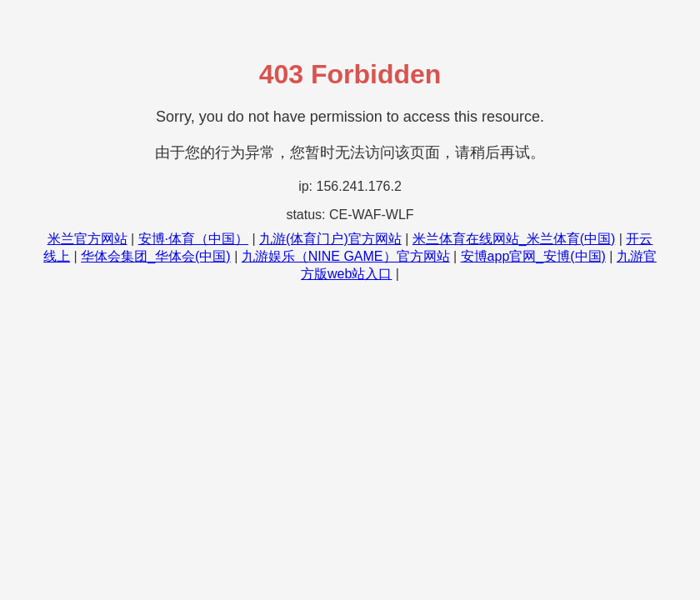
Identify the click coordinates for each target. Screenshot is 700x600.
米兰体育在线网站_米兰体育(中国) (514, 239)
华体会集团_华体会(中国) (156, 256)
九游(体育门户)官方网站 (330, 239)
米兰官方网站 (87, 239)
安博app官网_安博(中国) (533, 256)
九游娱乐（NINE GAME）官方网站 (346, 256)
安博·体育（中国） (193, 239)
